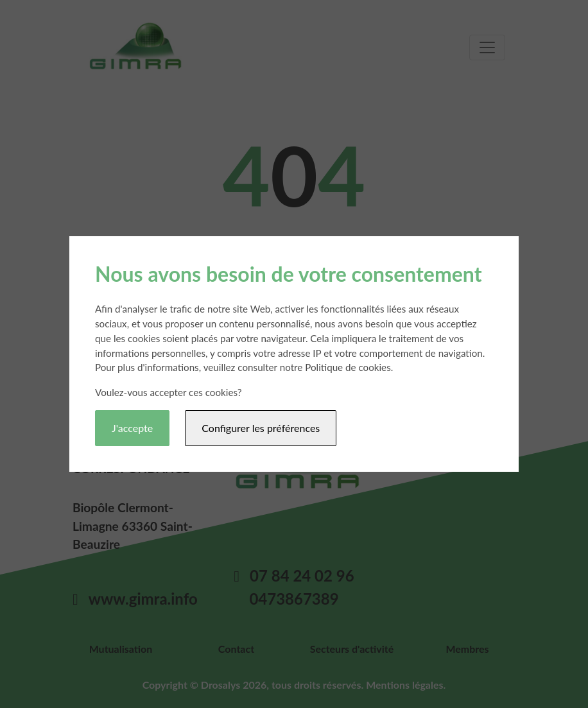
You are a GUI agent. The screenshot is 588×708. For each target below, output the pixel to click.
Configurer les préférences (261, 428)
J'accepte (132, 428)
